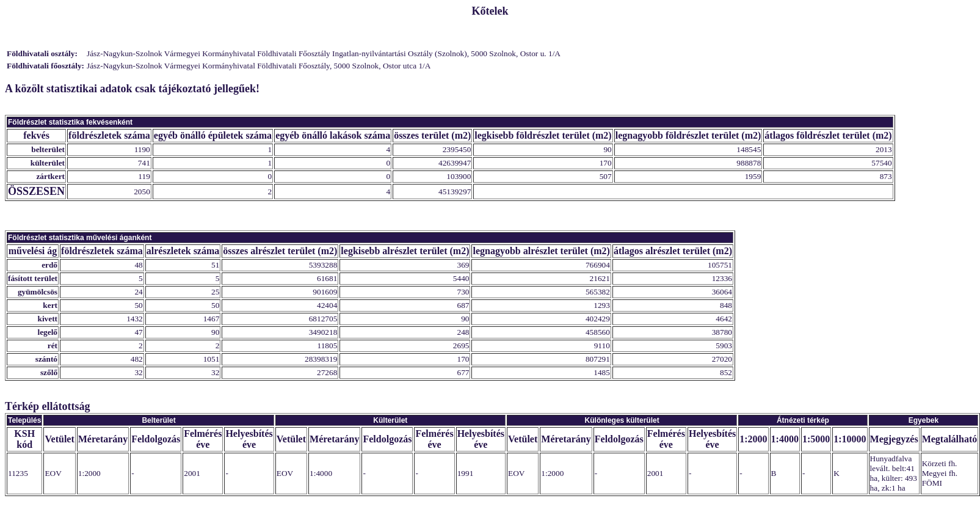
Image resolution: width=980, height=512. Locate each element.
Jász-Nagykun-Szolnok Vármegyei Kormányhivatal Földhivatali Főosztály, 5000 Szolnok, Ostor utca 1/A (259, 66)
